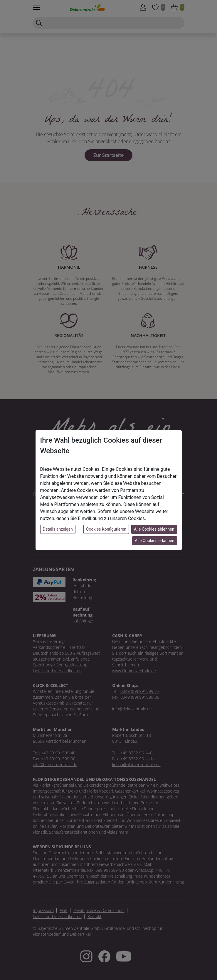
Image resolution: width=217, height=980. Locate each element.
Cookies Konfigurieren (106, 529)
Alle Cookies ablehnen (154, 529)
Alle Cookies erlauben (154, 541)
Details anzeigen (58, 529)
